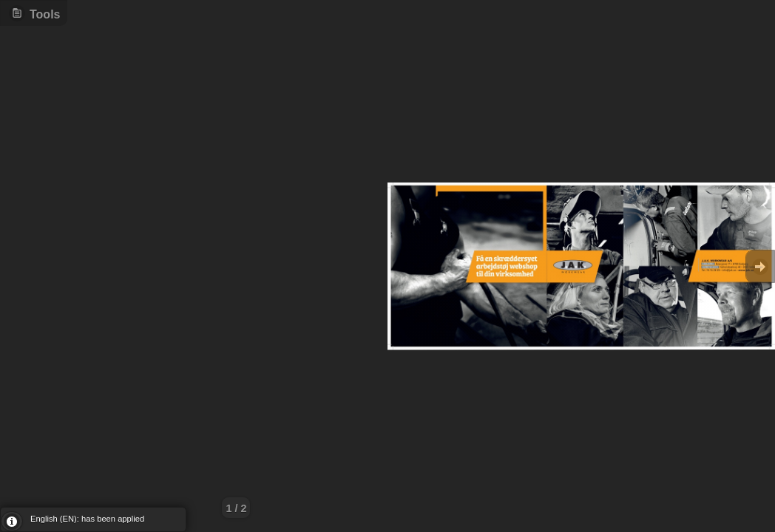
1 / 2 (236, 508)
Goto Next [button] (760, 266)
